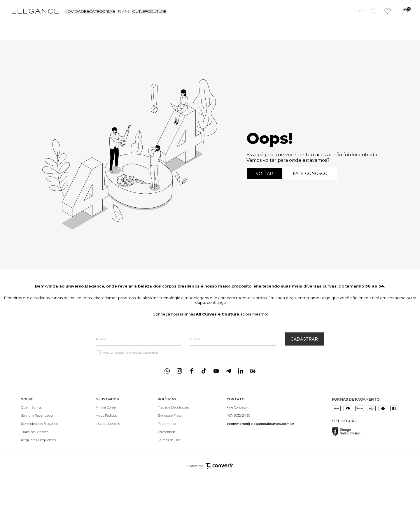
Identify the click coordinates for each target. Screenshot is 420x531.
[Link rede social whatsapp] (167, 371)
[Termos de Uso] (173, 440)
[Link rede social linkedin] (241, 371)
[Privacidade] (173, 432)
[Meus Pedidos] (108, 416)
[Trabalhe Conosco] (40, 432)
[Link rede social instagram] (179, 371)
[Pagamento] (173, 424)
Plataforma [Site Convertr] (210, 466)
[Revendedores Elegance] (40, 424)
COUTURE (157, 11)
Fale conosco (310, 174)
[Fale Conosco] (260, 407)
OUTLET (140, 11)
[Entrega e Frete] (173, 416)
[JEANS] (124, 11)
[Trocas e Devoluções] (173, 407)
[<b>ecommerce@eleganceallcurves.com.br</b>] (260, 424)
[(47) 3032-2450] (260, 416)
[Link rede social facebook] (192, 371)
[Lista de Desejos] (108, 424)
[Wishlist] (388, 11)
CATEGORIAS (102, 11)
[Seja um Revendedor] (40, 416)
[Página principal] (35, 11)
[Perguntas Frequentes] (40, 440)
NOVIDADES (77, 11)
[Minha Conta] (108, 407)
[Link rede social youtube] (216, 371)
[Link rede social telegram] (228, 371)
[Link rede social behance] (253, 371)
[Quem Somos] (40, 407)
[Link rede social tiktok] (204, 371)
